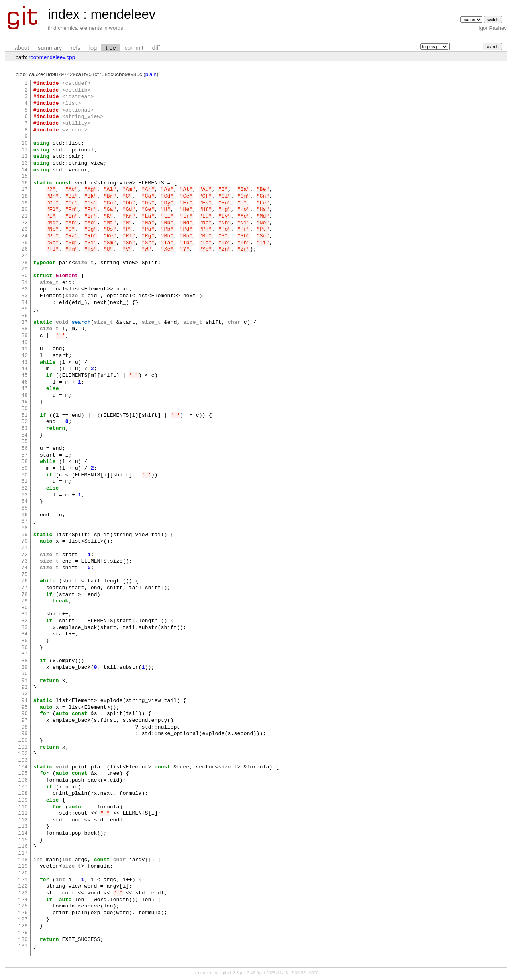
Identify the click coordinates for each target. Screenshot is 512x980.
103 (23, 760)
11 (24, 150)
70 (24, 541)
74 (24, 568)
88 (24, 661)
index (64, 14)
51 (24, 416)
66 (24, 515)
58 (24, 462)
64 (24, 502)
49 (24, 402)
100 (23, 741)
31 (24, 283)
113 (23, 827)
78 (24, 595)
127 (23, 920)
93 (24, 694)
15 (24, 176)
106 (23, 780)
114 (23, 833)
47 (24, 389)
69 (24, 535)
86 (24, 648)
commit (134, 48)
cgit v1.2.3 (229, 973)
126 (23, 913)
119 (23, 866)
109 (23, 800)
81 (24, 614)
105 (23, 774)
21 (24, 216)
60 (24, 475)
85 (24, 641)
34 (24, 303)
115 (23, 840)
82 (24, 621)
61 (24, 482)
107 (23, 787)
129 (23, 933)
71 (24, 548)
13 (24, 163)
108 (23, 794)
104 (23, 767)
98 (24, 727)
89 (24, 668)
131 (23, 946)
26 (24, 249)
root (33, 57)
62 (24, 488)
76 (24, 581)
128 (23, 926)
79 (24, 601)
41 (24, 349)
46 (24, 382)
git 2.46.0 (250, 973)
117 (23, 853)
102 (23, 754)
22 (24, 223)
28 (24, 263)
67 (24, 521)
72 (24, 555)
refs (75, 48)
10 (24, 143)
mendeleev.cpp (57, 57)
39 (24, 336)
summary (50, 48)
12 (24, 157)
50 (24, 409)
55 (24, 442)
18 (24, 196)
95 (24, 708)
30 (24, 276)
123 (23, 893)
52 (24, 422)
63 (24, 495)
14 (24, 170)
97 (24, 721)
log (93, 48)
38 (24, 329)
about (22, 48)
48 (24, 396)
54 (24, 435)
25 (24, 243)
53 (24, 429)
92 (24, 688)
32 (24, 289)
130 (23, 940)
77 (24, 588)
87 (24, 654)
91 (24, 681)
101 (23, 747)
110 (23, 807)
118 (23, 860)
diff (156, 48)
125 (23, 906)
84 (24, 634)
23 (24, 229)
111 (23, 813)
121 (23, 880)
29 (24, 269)
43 (24, 363)
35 (24, 309)
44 (24, 369)
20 (24, 210)
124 (23, 900)
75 (24, 575)
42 (24, 356)
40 (24, 343)
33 (24, 296)
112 (23, 820)
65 (24, 508)
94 (24, 701)
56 (24, 449)
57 (24, 455)
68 (24, 528)
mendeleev (123, 14)
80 (24, 608)
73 (24, 561)
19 (24, 203)
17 (24, 190)
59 (24, 468)
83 (24, 628)
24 (24, 236)
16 (24, 183)
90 (24, 674)
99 (24, 734)
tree (111, 48)
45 (24, 376)
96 (24, 714)
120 (23, 873)
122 (23, 886)
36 (24, 316)
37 (24, 323)
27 (24, 256)
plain (151, 74)
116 (23, 847)
